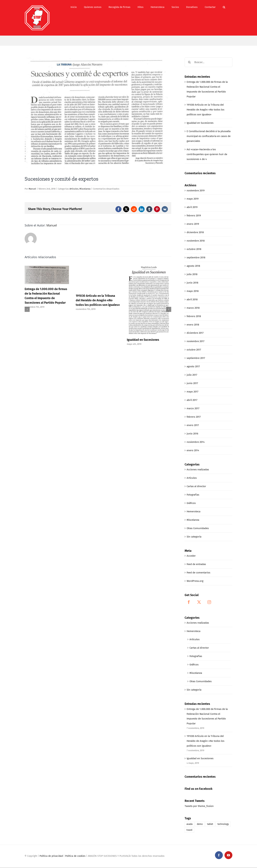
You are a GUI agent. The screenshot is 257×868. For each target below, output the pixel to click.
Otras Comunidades (198, 528)
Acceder (191, 556)
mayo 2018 (193, 291)
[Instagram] (209, 602)
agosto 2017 (193, 366)
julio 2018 (192, 274)
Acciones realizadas (198, 470)
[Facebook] (189, 602)
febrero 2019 (194, 216)
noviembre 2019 (196, 191)
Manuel (32, 189)
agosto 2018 (193, 266)
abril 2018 (192, 299)
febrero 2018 (194, 316)
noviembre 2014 (196, 442)
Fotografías (193, 495)
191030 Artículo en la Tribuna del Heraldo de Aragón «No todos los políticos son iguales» (98, 300)
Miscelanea (85, 189)
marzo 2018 (193, 308)
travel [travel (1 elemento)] (189, 830)
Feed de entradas (196, 564)
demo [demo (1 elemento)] (200, 824)
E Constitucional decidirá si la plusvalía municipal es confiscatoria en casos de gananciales (209, 136)
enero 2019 (193, 224)
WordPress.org (195, 581)
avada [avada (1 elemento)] (189, 824)
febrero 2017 (194, 417)
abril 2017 (192, 400)
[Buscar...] (208, 62)
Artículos (74, 189)
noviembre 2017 (196, 341)
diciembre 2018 (195, 232)
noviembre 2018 (196, 241)
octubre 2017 (194, 350)
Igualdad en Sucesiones (143, 340)
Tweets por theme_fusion (199, 806)
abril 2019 (192, 207)
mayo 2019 (193, 199)
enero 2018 (193, 325)
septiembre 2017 (196, 358)
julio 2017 (192, 375)
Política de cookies (75, 856)
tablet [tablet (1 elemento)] (210, 824)
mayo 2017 (192, 392)
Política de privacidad (51, 856)
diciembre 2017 (195, 333)
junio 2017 (192, 383)
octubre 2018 (194, 249)
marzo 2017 (193, 408)
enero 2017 (193, 425)
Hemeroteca (194, 511)
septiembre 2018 (196, 257)
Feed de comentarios (198, 573)
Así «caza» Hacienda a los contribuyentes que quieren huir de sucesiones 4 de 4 (207, 154)
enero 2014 (193, 450)
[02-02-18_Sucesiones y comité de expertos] (98, 114)
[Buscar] (189, 62)
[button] (224, 7)
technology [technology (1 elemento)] (223, 824)
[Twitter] (199, 602)
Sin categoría (194, 537)
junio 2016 (192, 434)
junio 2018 (192, 283)
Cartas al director (196, 486)
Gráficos (191, 503)
